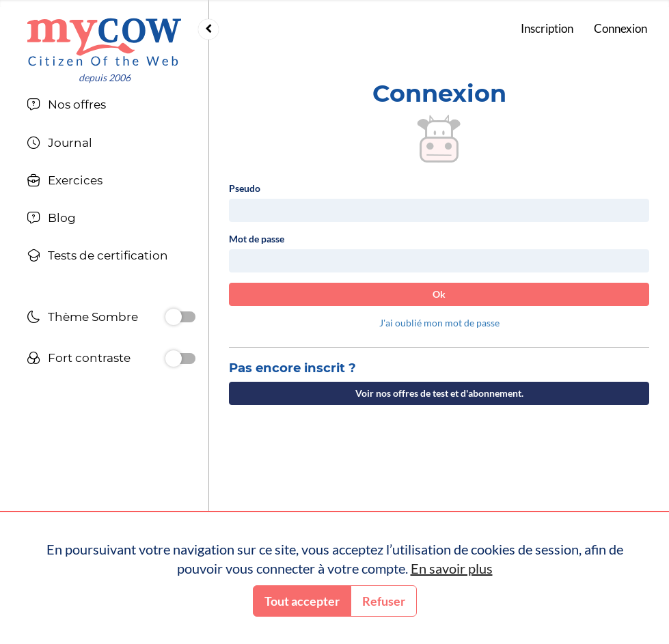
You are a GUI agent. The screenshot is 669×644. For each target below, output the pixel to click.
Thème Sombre (82, 319)
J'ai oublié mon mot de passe (439, 323)
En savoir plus (452, 568)
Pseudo (245, 188)
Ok (439, 294)
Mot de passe (257, 239)
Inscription (547, 28)
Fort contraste (79, 360)
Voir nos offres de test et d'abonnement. (439, 393)
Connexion (620, 28)
